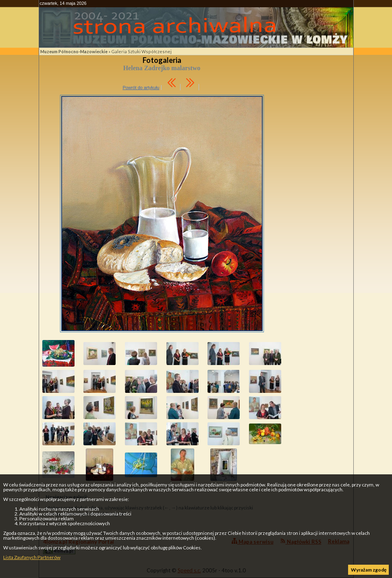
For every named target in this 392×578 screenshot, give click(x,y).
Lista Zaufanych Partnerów (32, 557)
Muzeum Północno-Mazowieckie (74, 51)
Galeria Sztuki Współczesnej (141, 51)
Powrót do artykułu (141, 88)
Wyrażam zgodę (369, 570)
